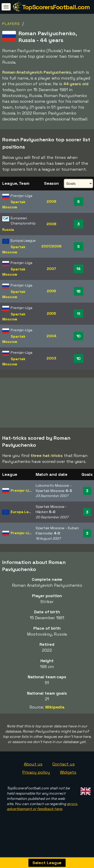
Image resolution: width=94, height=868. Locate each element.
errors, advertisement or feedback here (42, 813)
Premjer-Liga (22, 498)
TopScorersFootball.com (56, 7)
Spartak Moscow (14, 205)
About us (33, 771)
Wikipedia (55, 714)
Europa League (24, 519)
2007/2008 (51, 246)
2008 (51, 201)
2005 (52, 313)
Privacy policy (36, 779)
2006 (52, 291)
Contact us (64, 771)
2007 (51, 269)
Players (11, 24)
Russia (8, 230)
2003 (51, 358)
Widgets (68, 779)
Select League (47, 863)
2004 (51, 336)
